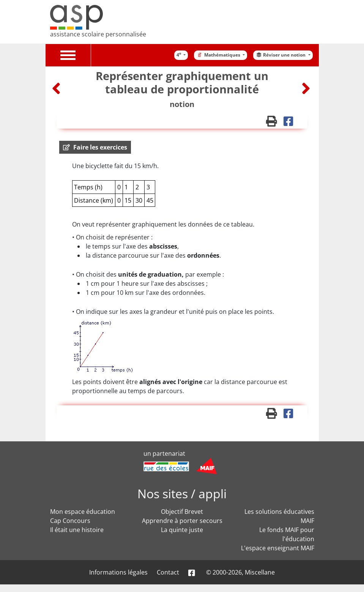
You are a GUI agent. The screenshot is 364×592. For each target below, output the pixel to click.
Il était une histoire (77, 530)
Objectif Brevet (182, 512)
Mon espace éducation (83, 512)
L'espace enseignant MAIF (278, 548)
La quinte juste (182, 530)
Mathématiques (219, 55)
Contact (168, 572)
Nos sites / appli (182, 494)
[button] (95, 147)
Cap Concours (70, 521)
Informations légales (118, 572)
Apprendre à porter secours (182, 521)
